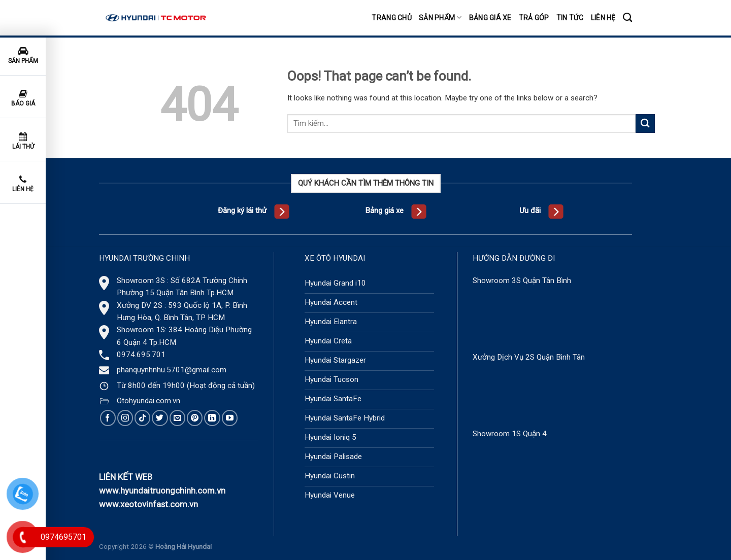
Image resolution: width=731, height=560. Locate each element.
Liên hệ (603, 18)
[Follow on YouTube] (230, 418)
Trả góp (534, 18)
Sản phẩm (440, 17)
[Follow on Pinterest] (195, 418)
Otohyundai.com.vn (148, 401)
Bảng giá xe (490, 18)
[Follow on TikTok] (142, 418)
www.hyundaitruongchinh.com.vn (162, 491)
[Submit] (645, 124)
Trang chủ (392, 18)
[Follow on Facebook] (108, 418)
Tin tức (570, 18)
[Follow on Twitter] (160, 418)
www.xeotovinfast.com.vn (148, 504)
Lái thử (23, 141)
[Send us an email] (177, 418)
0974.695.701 (141, 355)
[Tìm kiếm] (627, 18)
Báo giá (23, 98)
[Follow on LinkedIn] (212, 418)
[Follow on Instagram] (125, 418)
